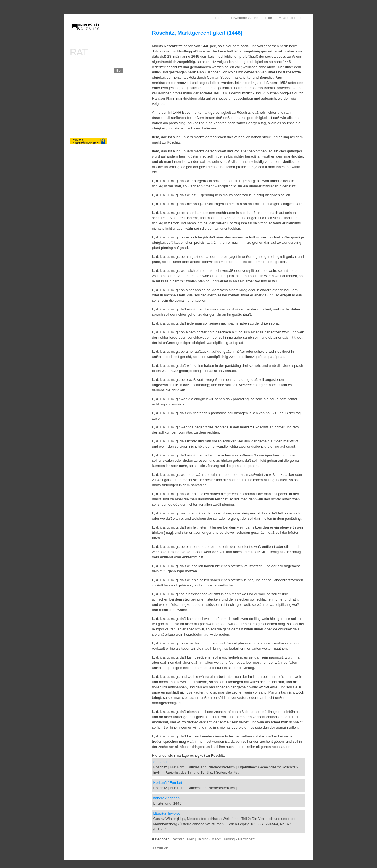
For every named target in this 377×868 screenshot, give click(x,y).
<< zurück (160, 848)
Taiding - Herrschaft (239, 839)
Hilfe (268, 18)
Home (220, 18)
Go (118, 71)
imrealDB (111, 32)
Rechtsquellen (183, 839)
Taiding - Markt (209, 839)
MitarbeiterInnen (292, 18)
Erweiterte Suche (245, 18)
